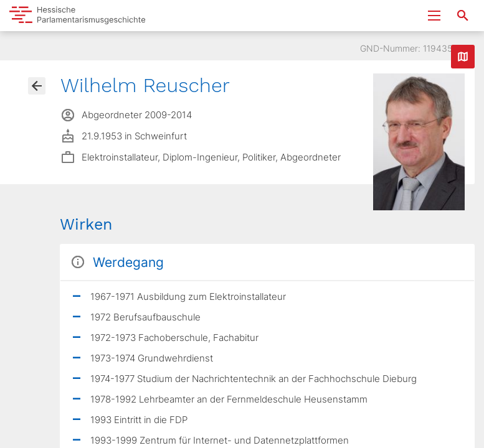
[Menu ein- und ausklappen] (434, 16)
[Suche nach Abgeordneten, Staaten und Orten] (463, 16)
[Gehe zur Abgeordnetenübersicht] (37, 86)
